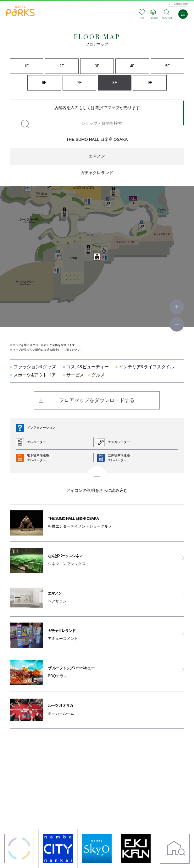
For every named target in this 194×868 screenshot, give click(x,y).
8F (115, 83)
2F (62, 66)
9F (150, 83)
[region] (97, 139)
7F (79, 83)
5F (168, 66)
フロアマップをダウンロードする (97, 400)
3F (97, 66)
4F (132, 66)
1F (26, 66)
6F (44, 83)
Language (181, 4)
